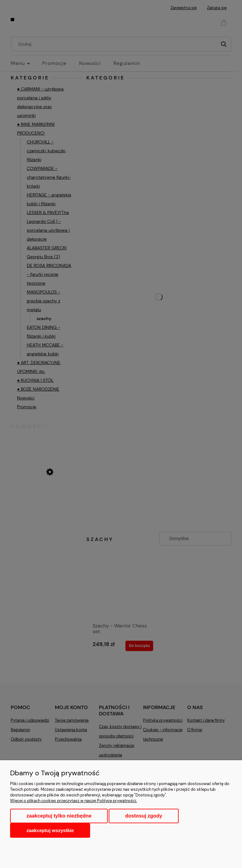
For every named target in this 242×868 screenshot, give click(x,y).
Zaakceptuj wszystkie (50, 830)
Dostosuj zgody (144, 816)
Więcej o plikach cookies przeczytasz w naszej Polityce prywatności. (74, 801)
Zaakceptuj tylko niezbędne (59, 816)
